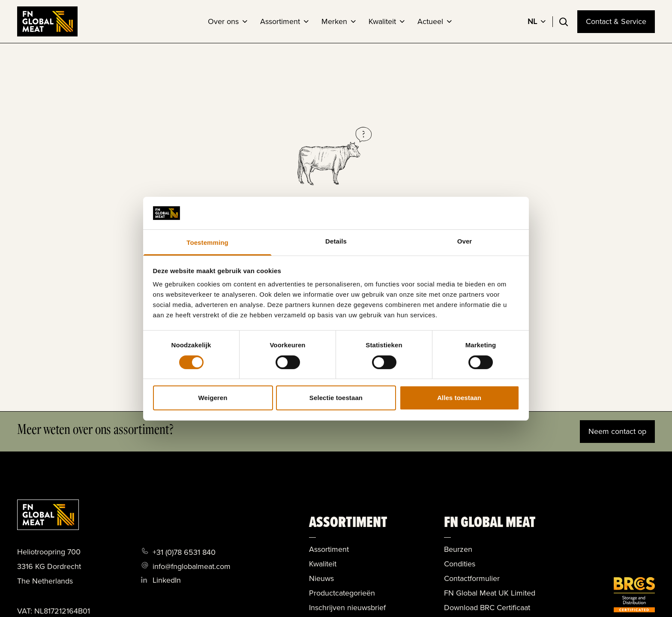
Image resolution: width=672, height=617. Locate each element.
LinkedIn (167, 580)
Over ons (223, 21)
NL (532, 21)
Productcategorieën (342, 593)
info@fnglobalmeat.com (192, 566)
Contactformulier (472, 578)
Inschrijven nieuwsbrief (347, 608)
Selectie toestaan (336, 398)
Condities (460, 564)
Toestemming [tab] (207, 242)
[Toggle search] (564, 22)
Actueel (430, 21)
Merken (334, 21)
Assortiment (280, 21)
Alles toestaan (459, 398)
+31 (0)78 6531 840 (184, 552)
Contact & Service (616, 21)
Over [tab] (465, 241)
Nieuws (321, 578)
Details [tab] (336, 241)
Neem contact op (617, 431)
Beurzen (458, 549)
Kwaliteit (382, 21)
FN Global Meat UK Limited (490, 593)
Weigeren (213, 398)
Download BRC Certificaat (487, 608)
